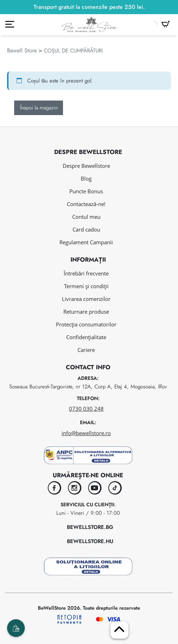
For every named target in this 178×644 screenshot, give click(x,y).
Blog (86, 178)
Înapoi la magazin (39, 108)
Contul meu (86, 217)
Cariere (86, 350)
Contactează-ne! (86, 204)
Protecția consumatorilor (86, 324)
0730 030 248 (86, 409)
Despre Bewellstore (86, 166)
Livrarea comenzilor (86, 299)
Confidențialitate (86, 337)
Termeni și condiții (86, 286)
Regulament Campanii (86, 242)
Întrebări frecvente (86, 273)
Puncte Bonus (86, 191)
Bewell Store (22, 50)
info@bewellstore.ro (86, 433)
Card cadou (86, 229)
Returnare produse (86, 312)
